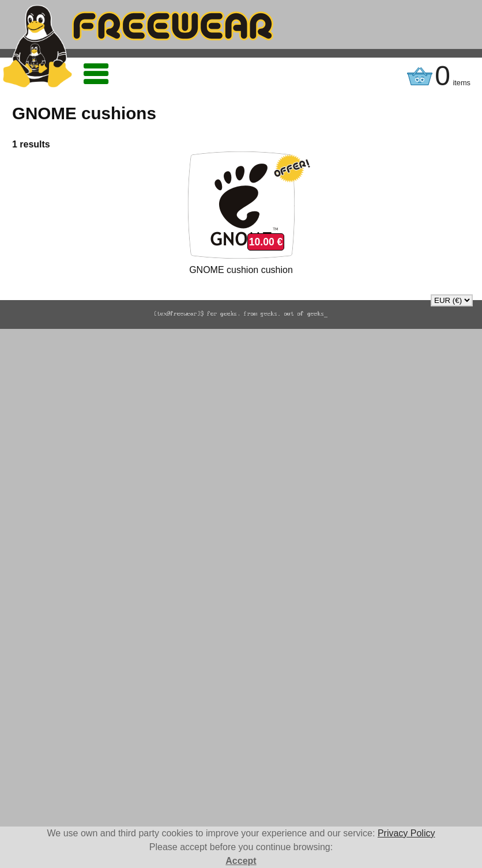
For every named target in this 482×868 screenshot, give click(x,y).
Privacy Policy (406, 833)
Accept (241, 861)
